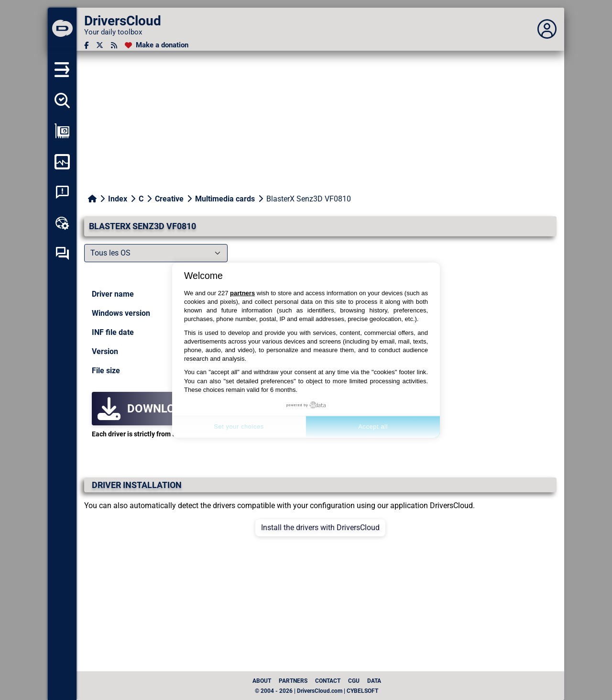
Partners (293, 681)
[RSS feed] (114, 45)
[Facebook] (86, 45)
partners (242, 293)
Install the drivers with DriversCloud (320, 528)
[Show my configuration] (62, 131)
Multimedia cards (225, 199)
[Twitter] (100, 45)
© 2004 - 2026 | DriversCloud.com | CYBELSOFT (317, 691)
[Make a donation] (157, 45)
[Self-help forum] (62, 254)
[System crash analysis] (62, 192)
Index (118, 199)
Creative (169, 199)
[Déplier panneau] (547, 29)
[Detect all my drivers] (62, 100)
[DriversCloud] (62, 29)
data (374, 681)
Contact (328, 681)
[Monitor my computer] (62, 162)
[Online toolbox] (62, 223)
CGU (354, 681)
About (262, 681)
